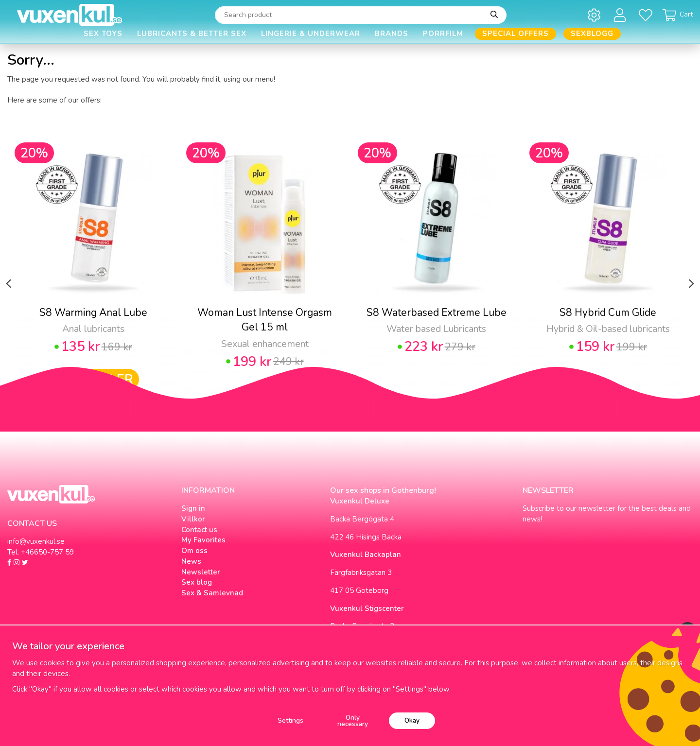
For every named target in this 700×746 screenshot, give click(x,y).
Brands (392, 34)
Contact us (199, 530)
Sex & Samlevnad (212, 593)
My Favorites (203, 540)
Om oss (194, 551)
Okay (412, 720)
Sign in (193, 508)
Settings (290, 720)
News (191, 561)
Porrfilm (443, 34)
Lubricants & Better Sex (192, 34)
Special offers (516, 34)
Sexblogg (592, 34)
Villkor (193, 519)
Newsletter (201, 572)
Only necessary (353, 721)
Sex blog (197, 582)
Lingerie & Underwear (311, 34)
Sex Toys (103, 34)
